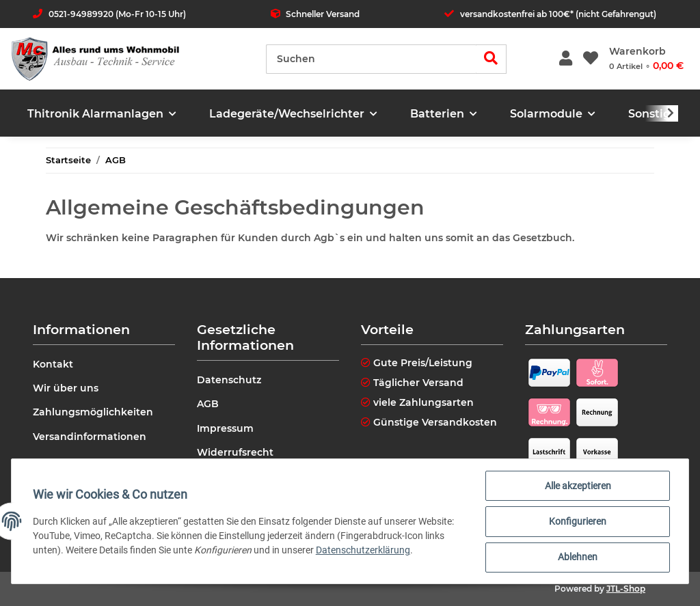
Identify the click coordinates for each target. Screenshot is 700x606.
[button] (566, 59)
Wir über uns (66, 388)
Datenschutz (229, 380)
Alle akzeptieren (577, 486)
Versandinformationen (90, 437)
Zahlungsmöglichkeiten (93, 412)
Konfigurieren (577, 522)
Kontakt (53, 364)
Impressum (225, 428)
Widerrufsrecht (235, 452)
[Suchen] (371, 59)
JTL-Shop (626, 589)
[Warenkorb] (646, 59)
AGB (208, 404)
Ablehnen (577, 557)
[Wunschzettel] (591, 59)
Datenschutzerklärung (364, 551)
